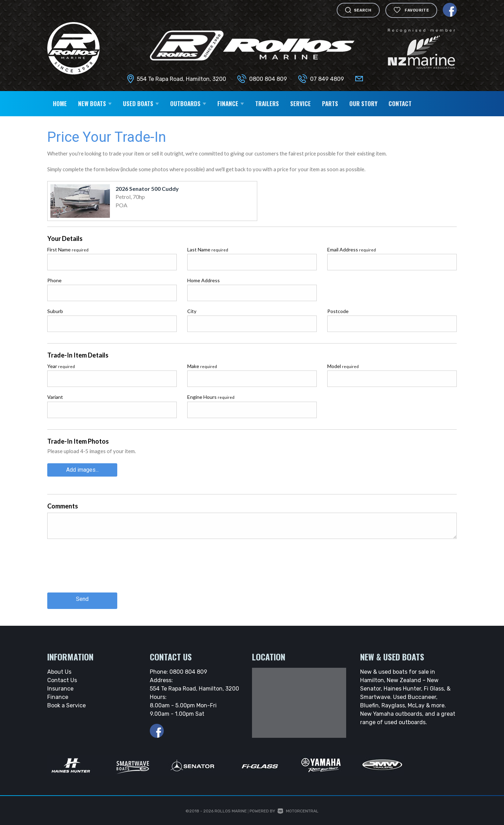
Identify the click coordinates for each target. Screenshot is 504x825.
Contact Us (62, 677)
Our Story (363, 103)
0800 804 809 (268, 79)
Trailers (267, 103)
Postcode (338, 311)
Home (60, 103)
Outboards (188, 103)
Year (61, 366)
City (192, 311)
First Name (68, 249)
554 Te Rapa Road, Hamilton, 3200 (181, 79)
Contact (400, 103)
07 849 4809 (327, 79)
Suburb (55, 311)
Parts (330, 103)
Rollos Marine (231, 807)
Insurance (60, 685)
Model (343, 366)
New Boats (95, 103)
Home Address (204, 280)
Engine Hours (211, 397)
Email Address (352, 249)
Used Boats (141, 103)
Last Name (208, 249)
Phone (54, 280)
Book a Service (66, 702)
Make (202, 366)
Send (82, 597)
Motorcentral (298, 807)
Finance (231, 103)
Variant (55, 397)
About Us (59, 668)
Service (300, 103)
